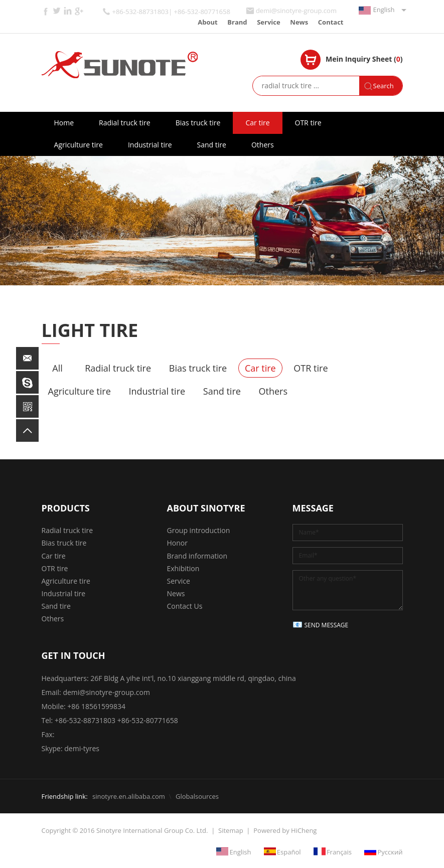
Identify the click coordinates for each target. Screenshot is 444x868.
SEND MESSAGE (327, 625)
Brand (237, 22)
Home (64, 123)
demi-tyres (82, 748)
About (207, 22)
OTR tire (308, 123)
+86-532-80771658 (148, 720)
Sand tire (212, 145)
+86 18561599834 (96, 706)
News (299, 22)
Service (268, 22)
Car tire (257, 123)
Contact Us (185, 606)
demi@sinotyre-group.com (296, 11)
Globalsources (197, 796)
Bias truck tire (198, 123)
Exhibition (183, 568)
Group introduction (199, 530)
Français (339, 851)
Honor (177, 543)
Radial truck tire (125, 123)
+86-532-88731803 (85, 720)
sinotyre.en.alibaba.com (129, 796)
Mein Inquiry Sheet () (364, 59)
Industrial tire (150, 145)
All (57, 368)
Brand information (197, 556)
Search (384, 86)
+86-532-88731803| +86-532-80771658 (171, 12)
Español (289, 851)
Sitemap (231, 830)
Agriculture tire (79, 145)
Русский (390, 851)
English (384, 10)
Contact (331, 22)
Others (263, 145)
